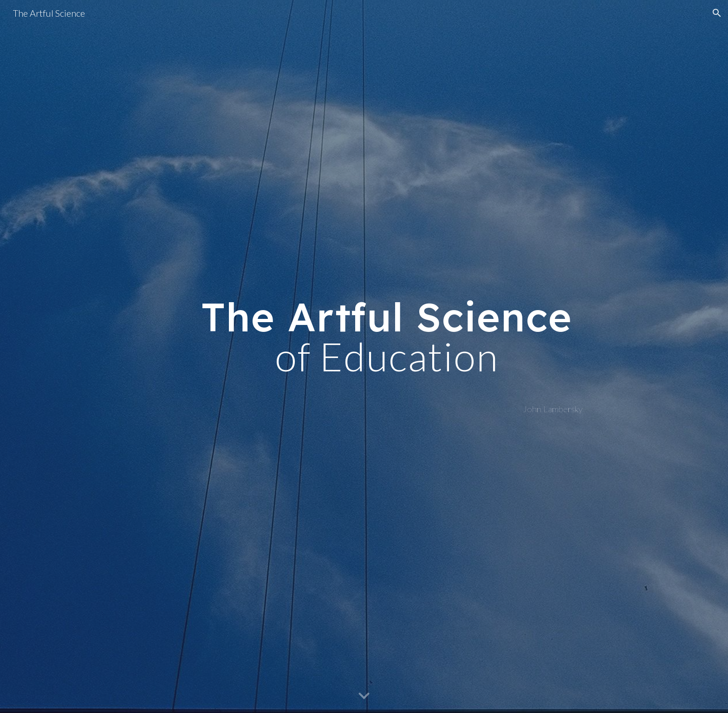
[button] (717, 13)
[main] (387, 337)
